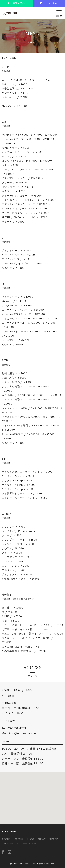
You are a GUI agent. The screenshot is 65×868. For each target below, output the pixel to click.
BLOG (31, 839)
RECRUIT (8, 844)
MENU (19, 839)
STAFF (54, 839)
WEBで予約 (49, 3)
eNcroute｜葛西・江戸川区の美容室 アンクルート (11, 13)
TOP (4, 58)
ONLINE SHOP (27, 844)
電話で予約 (16, 3)
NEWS (42, 839)
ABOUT (6, 839)
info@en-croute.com (23, 733)
